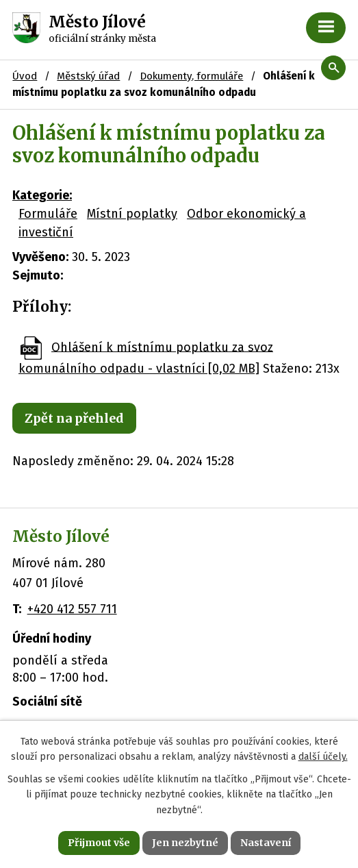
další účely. (323, 757)
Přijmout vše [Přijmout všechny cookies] (99, 843)
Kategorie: (42, 195)
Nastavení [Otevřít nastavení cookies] (266, 843)
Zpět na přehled (74, 418)
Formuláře (48, 214)
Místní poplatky (132, 214)
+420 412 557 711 (72, 609)
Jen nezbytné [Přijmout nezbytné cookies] (185, 843)
